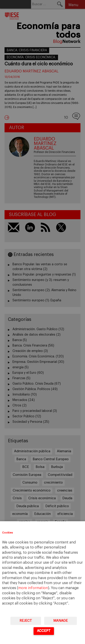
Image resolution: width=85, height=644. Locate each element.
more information (33, 588)
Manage (61, 621)
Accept (44, 631)
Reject (26, 621)
